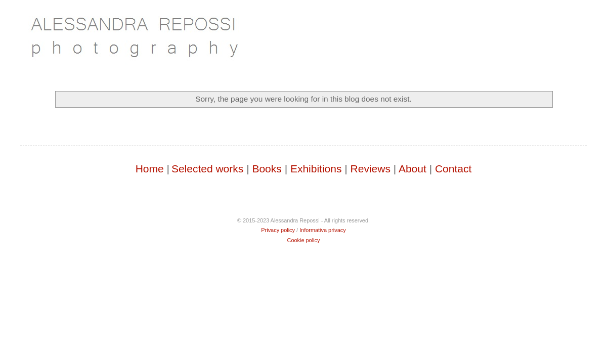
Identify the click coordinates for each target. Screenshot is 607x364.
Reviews (371, 169)
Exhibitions (316, 169)
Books (267, 169)
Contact (453, 169)
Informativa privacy (323, 230)
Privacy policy (278, 230)
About (413, 169)
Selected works (207, 169)
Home (150, 169)
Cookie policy (304, 240)
